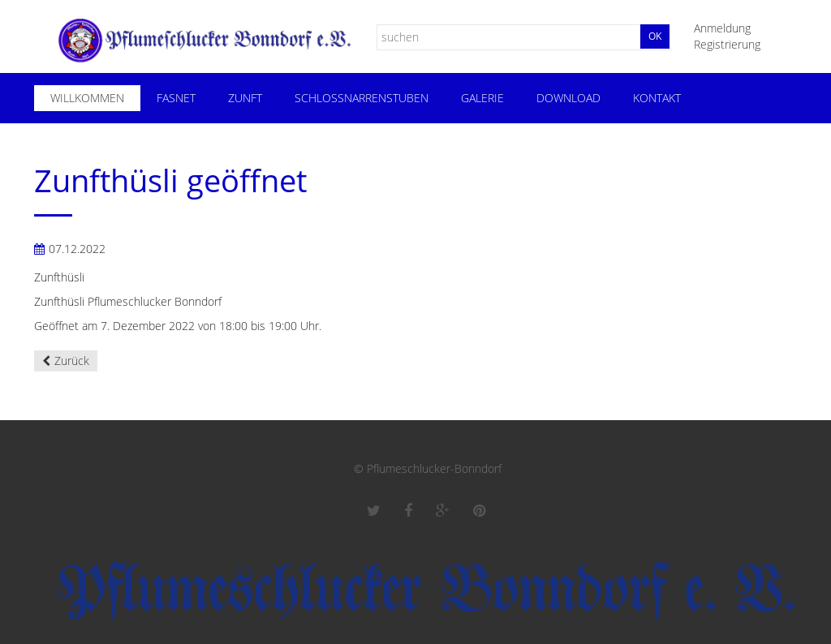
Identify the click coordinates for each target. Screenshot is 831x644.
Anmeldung (722, 28)
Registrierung (727, 44)
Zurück (72, 361)
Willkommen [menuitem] (87, 98)
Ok (655, 36)
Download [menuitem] (568, 98)
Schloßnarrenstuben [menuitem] (362, 98)
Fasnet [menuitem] (176, 98)
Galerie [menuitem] (482, 98)
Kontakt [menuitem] (657, 98)
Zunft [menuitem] (245, 98)
